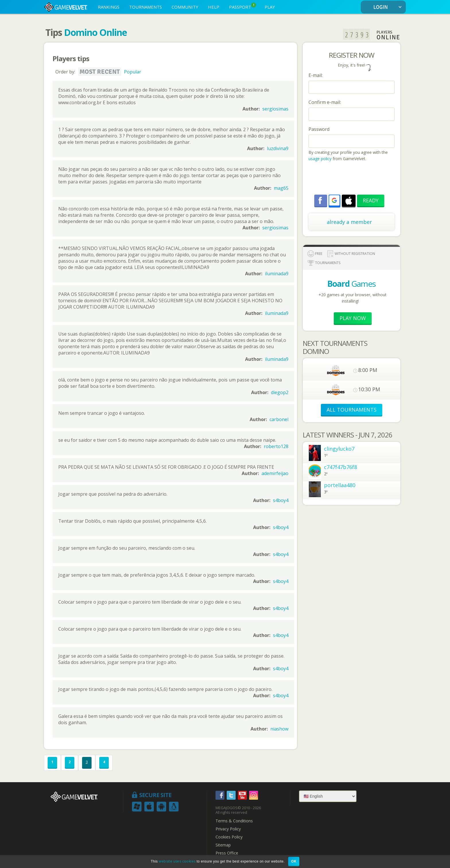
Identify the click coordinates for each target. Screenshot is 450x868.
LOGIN (389, 7)
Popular (133, 72)
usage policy (320, 159)
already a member (349, 222)
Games (351, 284)
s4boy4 (281, 500)
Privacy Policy (228, 829)
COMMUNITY (185, 7)
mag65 (281, 188)
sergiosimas (275, 109)
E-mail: (316, 75)
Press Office (227, 853)
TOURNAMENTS (146, 7)
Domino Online (95, 32)
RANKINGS (109, 7)
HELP (214, 7)
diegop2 (280, 392)
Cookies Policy (229, 837)
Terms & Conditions (234, 821)
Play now (353, 318)
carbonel (279, 419)
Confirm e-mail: (325, 102)
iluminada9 (277, 274)
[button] (334, 200)
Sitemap (223, 845)
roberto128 (276, 446)
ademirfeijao (275, 473)
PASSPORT (243, 6)
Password (319, 129)
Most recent (100, 72)
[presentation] (352, 179)
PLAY (270, 7)
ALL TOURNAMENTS (352, 410)
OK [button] (294, 861)
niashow (279, 729)
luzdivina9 (278, 148)
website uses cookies (177, 861)
